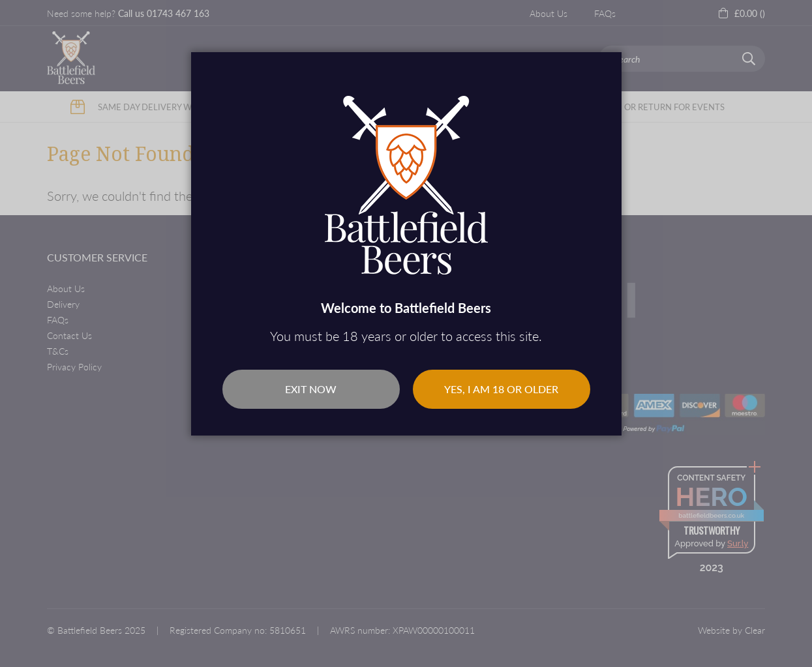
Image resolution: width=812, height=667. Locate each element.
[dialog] (406, 333)
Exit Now (311, 389)
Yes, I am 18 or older (501, 389)
